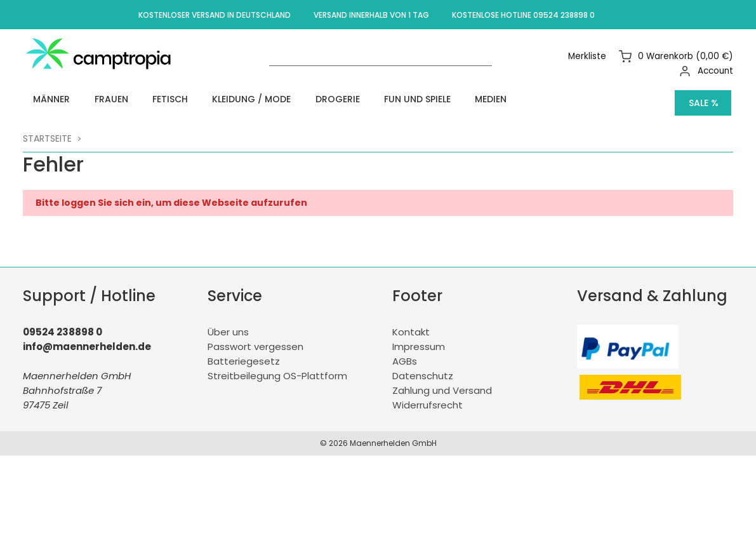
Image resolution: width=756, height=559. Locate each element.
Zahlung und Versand (442, 383)
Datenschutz (423, 369)
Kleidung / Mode (208, 99)
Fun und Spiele (351, 99)
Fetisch (138, 99)
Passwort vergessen (255, 340)
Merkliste (590, 56)
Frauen (91, 99)
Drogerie (282, 99)
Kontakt (411, 325)
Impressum (419, 340)
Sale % (704, 99)
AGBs (405, 354)
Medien (413, 99)
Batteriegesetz (244, 354)
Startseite (47, 131)
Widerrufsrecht (428, 398)
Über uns (228, 325)
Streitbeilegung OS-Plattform (277, 369)
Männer (43, 99)
